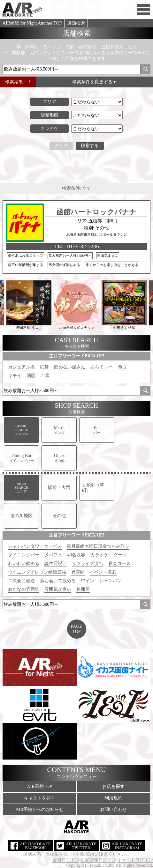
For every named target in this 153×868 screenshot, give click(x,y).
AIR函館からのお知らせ (40, 809)
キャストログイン (135, 860)
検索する (90, 146)
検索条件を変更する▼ (95, 82)
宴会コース (119, 564)
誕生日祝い (56, 564)
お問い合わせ (113, 809)
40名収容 (76, 555)
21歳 (45, 376)
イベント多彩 (103, 572)
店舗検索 (76, 23)
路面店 (83, 589)
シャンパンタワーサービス (35, 546)
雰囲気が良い (58, 589)
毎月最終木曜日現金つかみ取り (98, 546)
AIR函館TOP (40, 786)
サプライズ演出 (88, 564)
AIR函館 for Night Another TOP (32, 23)
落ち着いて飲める (58, 581)
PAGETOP (76, 629)
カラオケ (99, 555)
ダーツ (120, 555)
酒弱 (31, 376)
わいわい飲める (24, 564)
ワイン (88, 581)
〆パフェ (53, 555)
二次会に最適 (21, 581)
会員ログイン (66, 860)
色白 (122, 367)
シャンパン (111, 581)
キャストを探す (40, 798)
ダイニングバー (24, 555)
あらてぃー (102, 367)
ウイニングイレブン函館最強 (37, 572)
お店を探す (113, 786)
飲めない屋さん (70, 367)
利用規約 (113, 798)
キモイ (15, 376)
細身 (44, 367)
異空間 (78, 572)
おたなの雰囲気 (24, 589)
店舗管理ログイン (98, 860)
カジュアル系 (21, 367)
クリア (61, 146)
